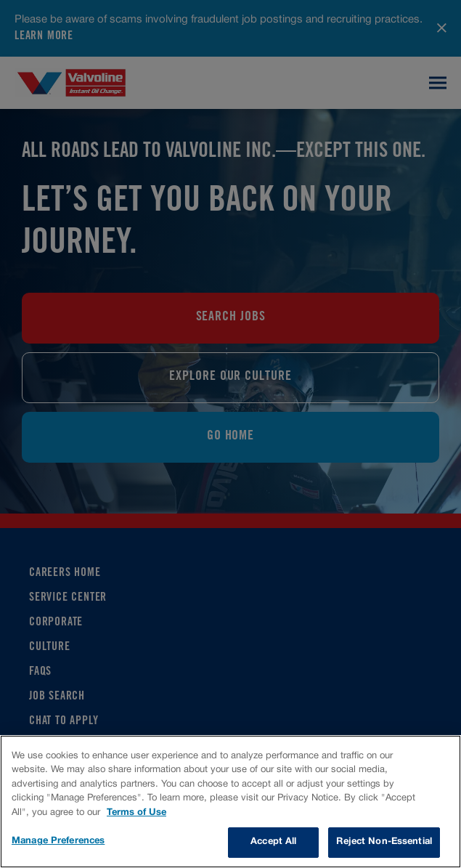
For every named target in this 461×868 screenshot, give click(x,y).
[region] (230, 802)
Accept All (273, 842)
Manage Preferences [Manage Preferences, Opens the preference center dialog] (58, 841)
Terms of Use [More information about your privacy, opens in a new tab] (136, 813)
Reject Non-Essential (384, 842)
